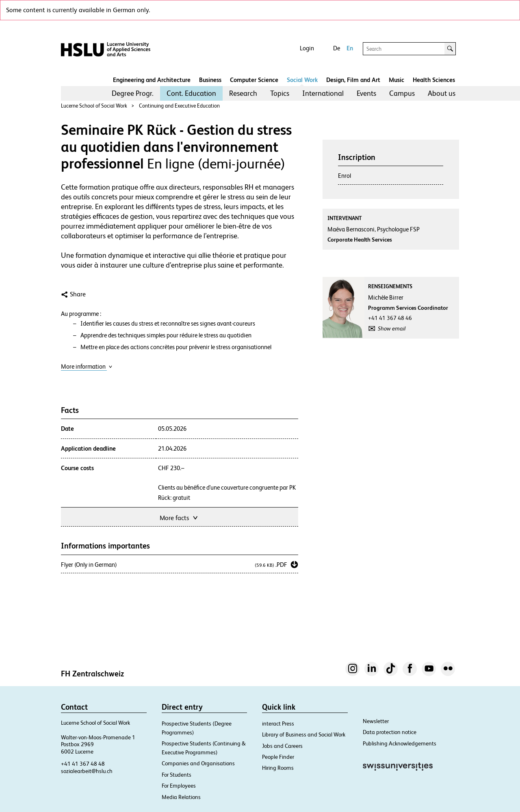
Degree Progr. (133, 93)
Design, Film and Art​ (353, 80)
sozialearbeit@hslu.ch (87, 771)
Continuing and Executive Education (179, 106)
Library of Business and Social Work (304, 734)
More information (87, 366)
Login (307, 48)
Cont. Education (191, 93)
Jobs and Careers (282, 746)
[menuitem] (133, 93)
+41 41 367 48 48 (83, 764)
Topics (280, 93)
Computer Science (254, 80)
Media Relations (181, 797)
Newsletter (376, 721)
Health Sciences (434, 80)
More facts (179, 517)
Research (243, 93)
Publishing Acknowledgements (400, 743)
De (337, 48)
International (323, 93)
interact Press (278, 723)
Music (396, 80)
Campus (402, 93)
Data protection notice (390, 732)
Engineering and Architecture (152, 80)
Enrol (344, 176)
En (350, 48)
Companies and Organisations (198, 763)
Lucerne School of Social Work (94, 106)
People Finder (278, 757)
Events (366, 93)
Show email (392, 328)
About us (442, 93)
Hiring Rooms (278, 768)
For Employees (179, 786)
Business (210, 80)
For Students (177, 775)
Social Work (302, 80)
